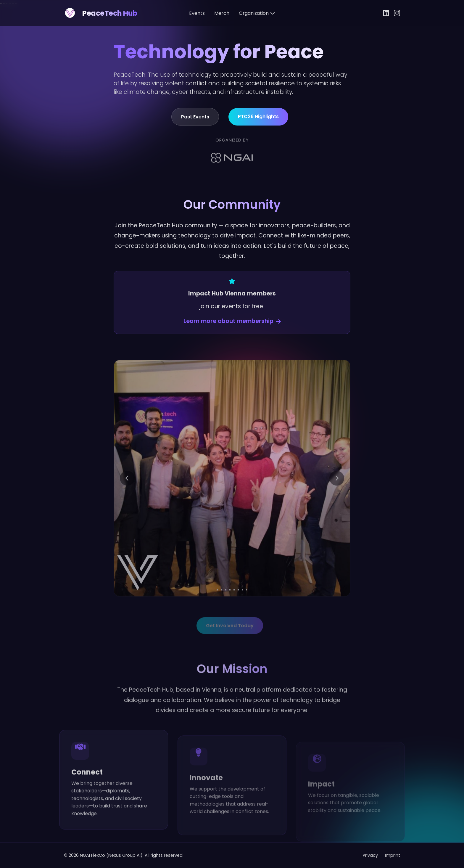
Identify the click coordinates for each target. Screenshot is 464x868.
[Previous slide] (127, 494)
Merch (222, 13)
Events (197, 13)
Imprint (393, 855)
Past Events (195, 123)
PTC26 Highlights (258, 122)
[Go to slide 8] (246, 606)
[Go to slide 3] (226, 606)
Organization (257, 13)
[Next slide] (337, 494)
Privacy (370, 855)
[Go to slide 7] (242, 606)
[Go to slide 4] (230, 606)
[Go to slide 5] (234, 606)
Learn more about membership (232, 327)
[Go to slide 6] (238, 606)
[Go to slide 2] (222, 606)
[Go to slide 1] (217, 606)
